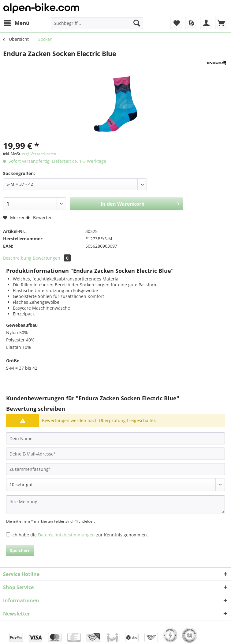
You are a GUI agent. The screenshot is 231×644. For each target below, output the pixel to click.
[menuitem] (16, 23)
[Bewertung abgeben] (115, 485)
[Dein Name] (115, 438)
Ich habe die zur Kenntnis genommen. (80, 535)
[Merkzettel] (176, 23)
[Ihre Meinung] (115, 504)
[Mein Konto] (206, 23)
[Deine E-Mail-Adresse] (115, 454)
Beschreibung (17, 258)
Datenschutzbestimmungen (66, 535)
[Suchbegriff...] (97, 23)
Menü (17, 22)
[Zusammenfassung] (115, 469)
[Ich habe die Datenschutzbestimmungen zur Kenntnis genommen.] (8, 534)
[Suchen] (137, 23)
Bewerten (39, 217)
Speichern (20, 550)
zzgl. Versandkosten (39, 154)
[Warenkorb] (221, 23)
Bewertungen (52, 258)
